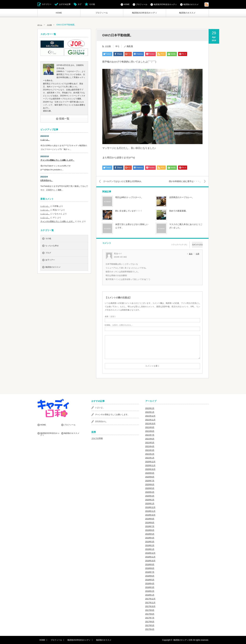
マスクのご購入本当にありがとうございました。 (186, 226)
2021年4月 (150, 446)
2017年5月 (150, 625)
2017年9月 (150, 610)
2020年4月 (150, 492)
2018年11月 (150, 557)
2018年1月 (150, 595)
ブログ (48, 253)
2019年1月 (150, 549)
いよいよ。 (45, 140)
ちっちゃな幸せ (52, 246)
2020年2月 (150, 500)
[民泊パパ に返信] (192, 254)
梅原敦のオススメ (187, 13)
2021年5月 (150, 442)
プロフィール (102, 13)
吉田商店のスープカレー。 (182, 197)
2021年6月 (150, 439)
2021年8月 (150, 431)
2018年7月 (150, 572)
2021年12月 (150, 416)
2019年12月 (150, 507)
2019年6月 (150, 530)
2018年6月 (150, 576)
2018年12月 (150, 553)
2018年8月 (150, 568)
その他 (92, 4)
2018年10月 (150, 561)
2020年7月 (150, 481)
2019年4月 (150, 538)
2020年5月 (150, 488)
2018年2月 (150, 591)
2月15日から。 (47, 180)
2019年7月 (150, 526)
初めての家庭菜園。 (179, 211)
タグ (80, 4)
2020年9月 (150, 473)
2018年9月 (150, 564)
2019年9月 (150, 519)
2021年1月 (150, 458)
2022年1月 (150, 412)
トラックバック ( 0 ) (179, 243)
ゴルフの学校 (97, 438)
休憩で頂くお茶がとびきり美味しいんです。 (132, 226)
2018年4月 (150, 583)
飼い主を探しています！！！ (129, 211)
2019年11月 (150, 511)
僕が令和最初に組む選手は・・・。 (183, 181)
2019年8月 (150, 522)
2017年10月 (150, 606)
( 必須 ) (110, 316)
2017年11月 (150, 602)
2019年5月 (150, 534)
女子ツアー (50, 260)
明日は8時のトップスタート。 (129, 197)
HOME (59, 13)
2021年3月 (150, 450)
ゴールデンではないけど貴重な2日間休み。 (126, 181)
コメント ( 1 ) (197, 243)
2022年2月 (150, 408)
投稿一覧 (64, 119)
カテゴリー (47, 4)
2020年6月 (150, 484)
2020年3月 (150, 496)
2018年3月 (150, 587)
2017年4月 (150, 629)
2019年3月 (150, 541)
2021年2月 (150, 454)
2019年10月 (150, 515)
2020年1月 (150, 503)
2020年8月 (150, 477)
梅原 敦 (130, 46)
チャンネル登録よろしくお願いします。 (58, 160)
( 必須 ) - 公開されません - (119, 325)
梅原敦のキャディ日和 (183, 640)
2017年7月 (150, 618)
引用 (197, 254)
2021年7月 (150, 435)
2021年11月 (150, 420)
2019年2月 (150, 545)
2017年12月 (150, 599)
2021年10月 (150, 423)
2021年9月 (150, 427)
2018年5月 (150, 580)
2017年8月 (150, 614)
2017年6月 (150, 621)
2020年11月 (150, 465)
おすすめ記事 (65, 4)
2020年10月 (150, 469)
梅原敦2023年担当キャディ (145, 13)
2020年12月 (150, 461)
